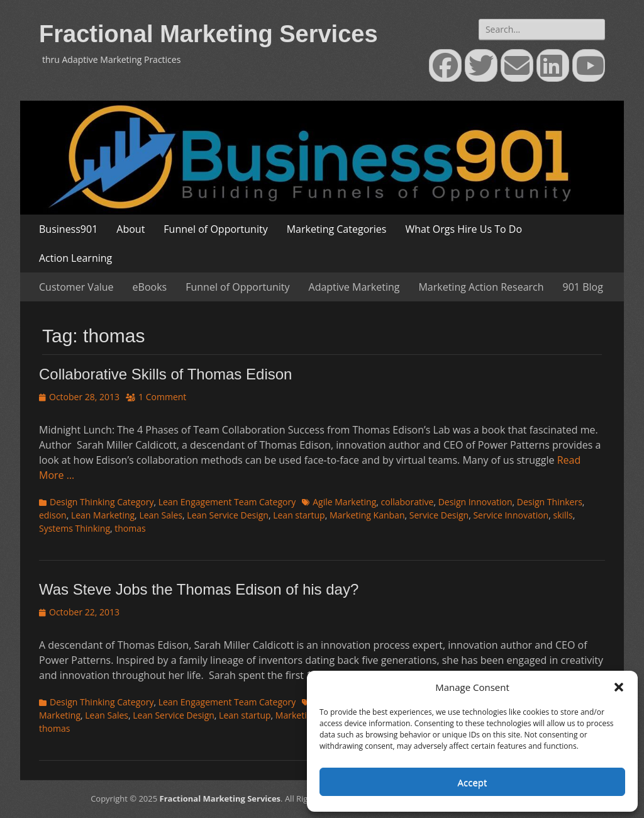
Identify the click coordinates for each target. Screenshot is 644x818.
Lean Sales (161, 515)
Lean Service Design (228, 515)
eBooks (150, 287)
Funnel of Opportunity (215, 229)
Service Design (439, 515)
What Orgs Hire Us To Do (464, 229)
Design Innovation (475, 502)
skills (563, 515)
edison (53, 515)
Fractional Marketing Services (208, 34)
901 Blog (583, 287)
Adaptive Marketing (354, 287)
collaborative (408, 502)
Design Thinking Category (102, 502)
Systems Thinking (75, 528)
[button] (619, 687)
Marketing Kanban (367, 515)
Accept (473, 782)
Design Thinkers (550, 502)
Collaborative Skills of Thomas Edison (165, 374)
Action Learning (75, 258)
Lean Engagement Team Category (227, 502)
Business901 (68, 229)
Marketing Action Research (481, 287)
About (130, 229)
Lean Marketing (103, 515)
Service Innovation (511, 515)
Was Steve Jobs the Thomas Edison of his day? (199, 589)
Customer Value (76, 287)
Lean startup (299, 515)
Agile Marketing (344, 502)
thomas (130, 528)
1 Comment (162, 397)
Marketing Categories (337, 229)
